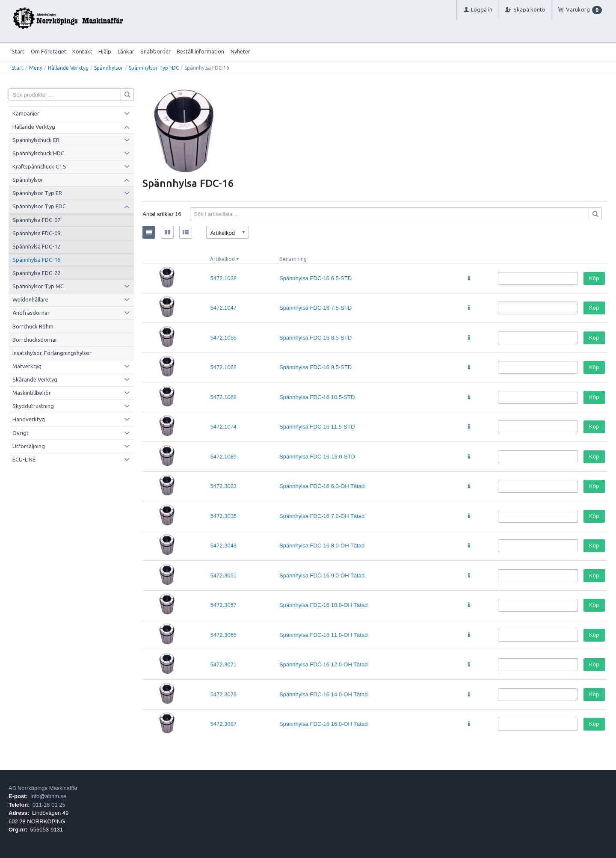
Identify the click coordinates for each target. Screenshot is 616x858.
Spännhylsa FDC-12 (36, 246)
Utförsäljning (29, 446)
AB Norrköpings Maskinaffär (43, 788)
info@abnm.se (48, 796)
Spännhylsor (109, 68)
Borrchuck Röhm (33, 326)
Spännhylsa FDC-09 (36, 233)
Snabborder (155, 51)
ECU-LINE (24, 459)
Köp (594, 278)
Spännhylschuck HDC (38, 153)
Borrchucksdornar (35, 340)
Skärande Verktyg (35, 379)
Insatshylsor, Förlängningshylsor (52, 353)
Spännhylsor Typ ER (37, 193)
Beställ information (200, 51)
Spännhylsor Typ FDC (154, 68)
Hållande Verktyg (68, 68)
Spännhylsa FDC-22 (36, 273)
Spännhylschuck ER (36, 140)
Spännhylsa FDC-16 (36, 260)
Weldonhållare (30, 299)
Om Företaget (49, 51)
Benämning (293, 259)
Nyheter (240, 51)
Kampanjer (26, 113)
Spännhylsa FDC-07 (36, 220)
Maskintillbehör (32, 393)
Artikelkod (222, 259)
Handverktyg (29, 419)
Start (18, 51)
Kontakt (82, 51)
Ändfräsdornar (31, 313)
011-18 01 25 (49, 805)
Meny (36, 68)
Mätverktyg (27, 366)
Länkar (126, 51)
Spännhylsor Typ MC (38, 286)
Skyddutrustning (33, 406)
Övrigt (21, 433)
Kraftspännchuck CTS (39, 166)
